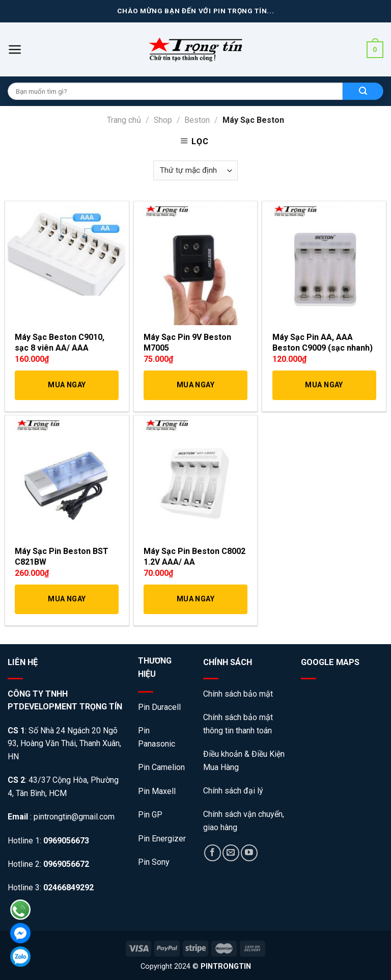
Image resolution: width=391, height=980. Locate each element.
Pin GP (150, 815)
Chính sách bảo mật (239, 694)
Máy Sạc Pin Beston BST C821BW (62, 557)
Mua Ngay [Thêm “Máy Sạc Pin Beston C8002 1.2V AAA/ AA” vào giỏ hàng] (195, 599)
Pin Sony (154, 862)
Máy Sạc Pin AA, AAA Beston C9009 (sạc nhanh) (323, 342)
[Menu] (15, 49)
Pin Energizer (162, 839)
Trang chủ (124, 120)
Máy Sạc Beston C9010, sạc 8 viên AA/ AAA (60, 342)
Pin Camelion (161, 767)
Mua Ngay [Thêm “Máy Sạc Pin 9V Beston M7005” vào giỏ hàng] (195, 385)
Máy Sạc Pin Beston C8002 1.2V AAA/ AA (194, 557)
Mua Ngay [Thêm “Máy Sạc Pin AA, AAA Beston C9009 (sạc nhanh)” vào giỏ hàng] (324, 385)
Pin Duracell (159, 707)
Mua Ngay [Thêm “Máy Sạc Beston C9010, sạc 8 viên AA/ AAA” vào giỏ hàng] (67, 385)
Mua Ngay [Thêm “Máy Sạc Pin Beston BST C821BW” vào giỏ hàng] (67, 599)
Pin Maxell (157, 791)
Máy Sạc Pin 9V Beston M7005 (187, 342)
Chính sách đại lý (233, 791)
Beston (197, 120)
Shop (163, 120)
